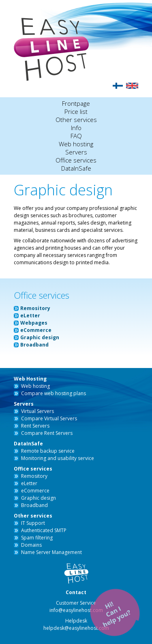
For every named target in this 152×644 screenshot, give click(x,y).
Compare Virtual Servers (49, 418)
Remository (35, 308)
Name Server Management (51, 552)
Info (76, 128)
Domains (31, 545)
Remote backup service (48, 451)
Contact (76, 592)
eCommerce (36, 330)
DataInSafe (76, 168)
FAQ (76, 136)
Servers (76, 152)
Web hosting (76, 144)
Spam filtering (37, 538)
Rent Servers (35, 426)
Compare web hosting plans (54, 393)
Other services (76, 120)
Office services (76, 160)
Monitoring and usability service (58, 458)
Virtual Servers (37, 411)
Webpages (34, 323)
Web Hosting (30, 379)
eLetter (30, 316)
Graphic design (40, 337)
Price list (76, 111)
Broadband (34, 345)
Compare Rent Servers (47, 433)
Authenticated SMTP (44, 530)
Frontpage (76, 103)
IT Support (33, 523)
